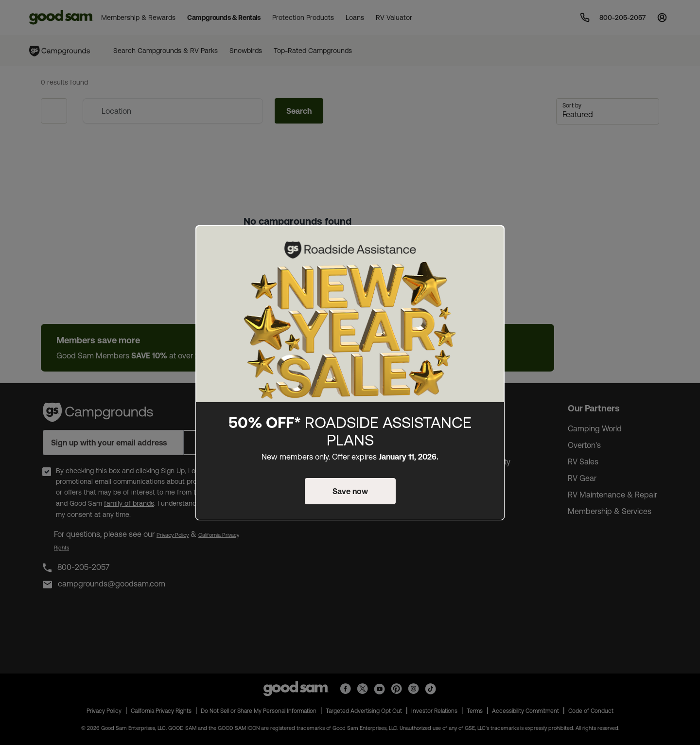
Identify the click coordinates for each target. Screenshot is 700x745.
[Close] (491, 241)
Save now (350, 491)
